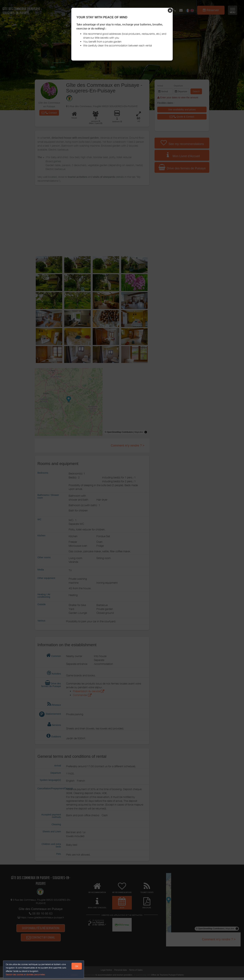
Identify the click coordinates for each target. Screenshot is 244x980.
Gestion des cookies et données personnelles (26, 974)
